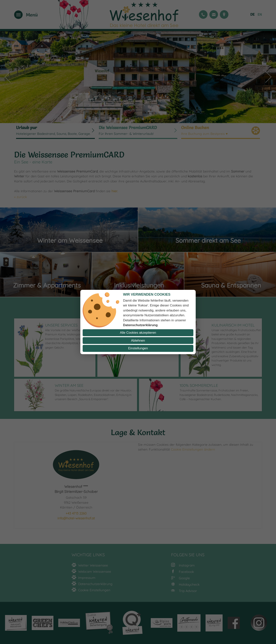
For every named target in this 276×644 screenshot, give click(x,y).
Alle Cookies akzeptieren (138, 333)
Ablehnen (138, 341)
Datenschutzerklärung (140, 325)
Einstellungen (138, 348)
